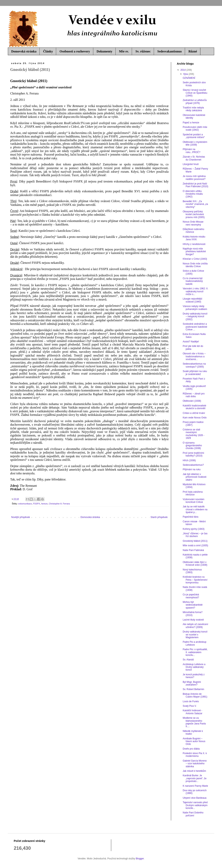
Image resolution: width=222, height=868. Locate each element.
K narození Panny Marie (195, 786)
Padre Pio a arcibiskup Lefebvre (194, 643)
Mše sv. (124, 51)
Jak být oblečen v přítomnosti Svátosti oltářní (194, 477)
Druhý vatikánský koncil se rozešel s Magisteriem (195, 635)
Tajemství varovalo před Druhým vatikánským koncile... (195, 805)
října (186, 74)
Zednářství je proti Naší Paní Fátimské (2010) (195, 185)
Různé (193, 51)
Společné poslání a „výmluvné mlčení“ (194, 136)
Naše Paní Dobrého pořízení (193, 814)
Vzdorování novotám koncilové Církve (194, 501)
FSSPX (36, 504)
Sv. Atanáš (188, 660)
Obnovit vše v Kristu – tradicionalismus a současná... (194, 356)
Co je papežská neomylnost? (191, 596)
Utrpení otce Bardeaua (195, 798)
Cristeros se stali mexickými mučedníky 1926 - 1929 (194, 434)
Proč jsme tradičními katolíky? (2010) (193, 454)
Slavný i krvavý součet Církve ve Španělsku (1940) (195, 93)
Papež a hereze (191, 123)
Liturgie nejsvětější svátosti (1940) (192, 300)
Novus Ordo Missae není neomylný (193, 223)
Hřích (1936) (189, 460)
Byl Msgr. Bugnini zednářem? (192, 683)
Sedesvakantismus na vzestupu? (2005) (194, 365)
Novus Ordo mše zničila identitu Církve (195, 265)
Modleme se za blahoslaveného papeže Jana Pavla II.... (194, 722)
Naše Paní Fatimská (193, 550)
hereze (44, 504)
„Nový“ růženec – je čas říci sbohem (195, 535)
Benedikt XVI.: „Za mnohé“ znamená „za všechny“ (195, 204)
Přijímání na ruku (192, 469)
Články (48, 51)
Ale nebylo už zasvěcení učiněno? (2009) (195, 626)
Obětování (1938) (192, 401)
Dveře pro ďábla (191, 749)
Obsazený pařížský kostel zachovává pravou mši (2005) (194, 214)
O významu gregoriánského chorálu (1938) (192, 446)
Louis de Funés (191, 701)
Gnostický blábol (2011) (195, 541)
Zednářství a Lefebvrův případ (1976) (195, 102)
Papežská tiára (190, 517)
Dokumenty (105, 51)
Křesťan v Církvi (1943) (195, 259)
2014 (183, 70)
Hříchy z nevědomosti (194, 244)
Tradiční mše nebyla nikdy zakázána (193, 109)
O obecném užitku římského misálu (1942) (193, 194)
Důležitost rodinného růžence (193, 231)
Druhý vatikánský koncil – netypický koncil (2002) (195, 317)
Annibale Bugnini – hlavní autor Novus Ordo (194, 741)
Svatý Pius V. (190, 706)
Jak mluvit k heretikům (194, 771)
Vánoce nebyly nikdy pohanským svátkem (195, 308)
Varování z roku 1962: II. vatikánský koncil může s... (195, 291)
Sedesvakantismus (170, 51)
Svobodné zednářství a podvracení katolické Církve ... (195, 327)
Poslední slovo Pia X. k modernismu (195, 755)
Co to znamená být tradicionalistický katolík (193, 281)
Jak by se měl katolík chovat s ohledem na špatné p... (195, 509)
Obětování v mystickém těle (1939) (195, 143)
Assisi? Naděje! (191, 342)
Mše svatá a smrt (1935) (195, 545)
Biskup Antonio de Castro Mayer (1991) (195, 695)
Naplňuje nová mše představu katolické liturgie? (194, 252)
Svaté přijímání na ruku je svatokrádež (195, 373)
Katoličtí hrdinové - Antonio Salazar (193, 712)
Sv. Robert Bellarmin (193, 689)
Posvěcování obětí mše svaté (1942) (195, 128)
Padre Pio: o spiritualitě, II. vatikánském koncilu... (195, 652)
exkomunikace (25, 504)
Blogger (140, 859)
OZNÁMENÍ (189, 78)
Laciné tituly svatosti (193, 620)
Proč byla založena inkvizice (193, 493)
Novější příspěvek (21, 517)
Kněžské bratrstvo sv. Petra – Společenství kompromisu (195, 580)
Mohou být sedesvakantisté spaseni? (193, 605)
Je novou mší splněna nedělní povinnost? (194, 178)
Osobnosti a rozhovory (75, 51)
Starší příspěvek (159, 517)
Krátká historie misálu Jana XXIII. (194, 238)
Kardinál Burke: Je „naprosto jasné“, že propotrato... (195, 778)
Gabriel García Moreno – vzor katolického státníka (195, 764)
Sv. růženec (143, 51)
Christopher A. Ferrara (59, 504)
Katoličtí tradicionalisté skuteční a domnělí (194, 407)
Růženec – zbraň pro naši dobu (194, 395)
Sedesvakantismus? (193, 465)
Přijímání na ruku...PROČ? (192, 151)
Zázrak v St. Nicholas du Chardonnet (194, 158)
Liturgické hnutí (191, 164)
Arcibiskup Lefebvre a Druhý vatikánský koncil (194, 667)
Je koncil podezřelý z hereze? (194, 676)
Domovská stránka (24, 51)
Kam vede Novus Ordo (195, 418)
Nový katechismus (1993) (192, 571)
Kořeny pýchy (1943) (194, 529)
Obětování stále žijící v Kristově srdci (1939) (195, 564)
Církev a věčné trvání (194, 413)
